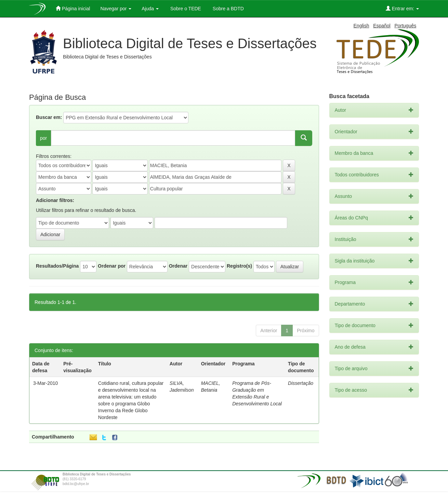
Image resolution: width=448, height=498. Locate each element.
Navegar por (116, 9)
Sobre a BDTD (228, 9)
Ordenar (178, 266)
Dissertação (301, 383)
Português (405, 26)
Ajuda (150, 9)
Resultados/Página (57, 266)
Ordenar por (112, 266)
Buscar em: (49, 117)
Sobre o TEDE (185, 9)
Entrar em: (402, 8)
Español (382, 26)
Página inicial (73, 8)
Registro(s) (239, 266)
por (43, 138)
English (361, 26)
